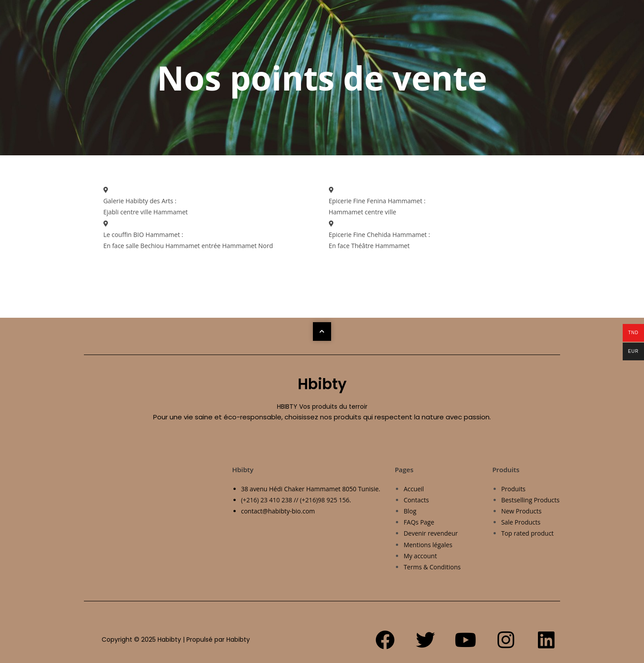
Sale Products (521, 522)
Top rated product (527, 533)
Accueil (414, 489)
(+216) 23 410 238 (267, 500)
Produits (513, 489)
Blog (410, 511)
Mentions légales (428, 545)
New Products (521, 511)
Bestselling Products (530, 500)
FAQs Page (419, 522)
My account (420, 556)
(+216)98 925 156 (325, 500)
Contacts (416, 500)
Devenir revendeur (431, 533)
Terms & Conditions (432, 567)
